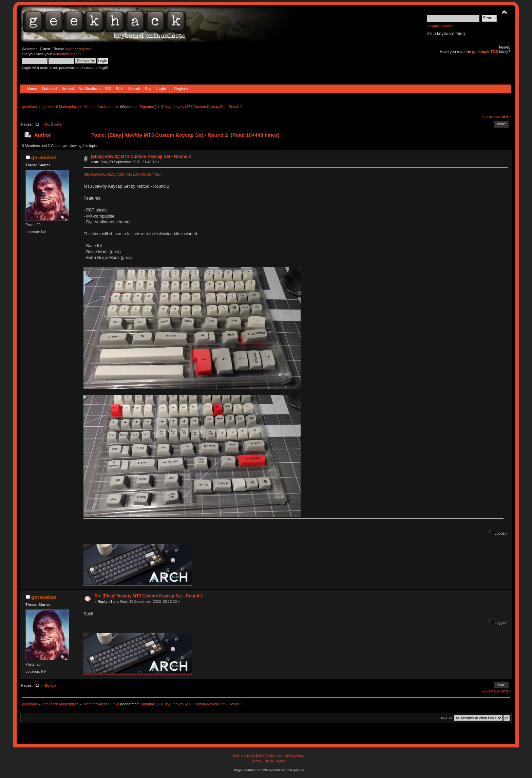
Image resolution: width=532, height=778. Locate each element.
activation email (66, 54)
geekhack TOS (485, 52)
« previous (491, 116)
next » (506, 116)
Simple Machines (291, 755)
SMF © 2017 (267, 755)
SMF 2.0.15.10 (244, 755)
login (69, 49)
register (85, 49)
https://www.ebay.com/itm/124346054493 (122, 174)
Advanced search (440, 26)
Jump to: (447, 718)
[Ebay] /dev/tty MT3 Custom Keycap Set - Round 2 (141, 156)
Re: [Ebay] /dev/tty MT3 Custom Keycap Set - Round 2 (149, 596)
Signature (148, 107)
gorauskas (44, 157)
